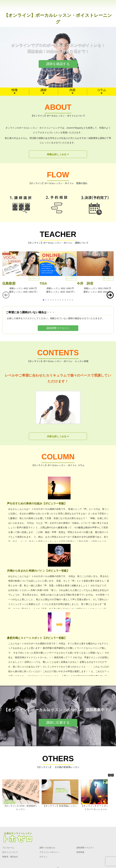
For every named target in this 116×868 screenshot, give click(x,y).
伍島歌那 (9, 283)
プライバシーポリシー (49, 852)
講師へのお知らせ (47, 848)
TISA (43, 283)
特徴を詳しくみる (57, 154)
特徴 (14, 90)
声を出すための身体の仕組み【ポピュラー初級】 (37, 503)
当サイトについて (10, 852)
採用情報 (80, 852)
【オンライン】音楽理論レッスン (60, 806)
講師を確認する (58, 64)
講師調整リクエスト (58, 328)
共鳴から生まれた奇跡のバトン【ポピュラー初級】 (38, 571)
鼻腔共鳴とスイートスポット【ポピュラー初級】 (37, 638)
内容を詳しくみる (57, 436)
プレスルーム (8, 848)
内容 (72, 90)
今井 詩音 (85, 283)
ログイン (43, 857)
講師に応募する (58, 723)
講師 (43, 90)
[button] (110, 295)
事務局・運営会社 (10, 857)
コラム (101, 90)
